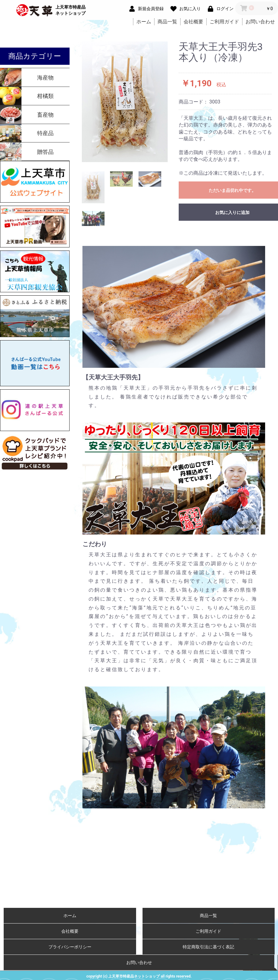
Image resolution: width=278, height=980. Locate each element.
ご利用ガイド (224, 22)
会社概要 (193, 22)
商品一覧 (167, 22)
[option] (125, 102)
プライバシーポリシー (70, 947)
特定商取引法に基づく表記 (208, 947)
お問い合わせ (260, 22)
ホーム (144, 22)
